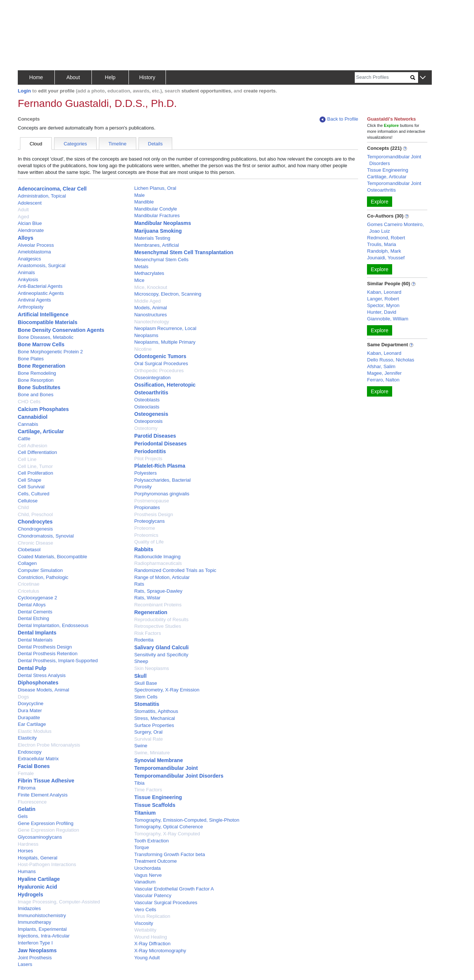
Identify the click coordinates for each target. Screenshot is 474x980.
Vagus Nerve (148, 875)
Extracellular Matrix (38, 759)
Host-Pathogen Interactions (47, 864)
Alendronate (31, 230)
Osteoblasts (147, 400)
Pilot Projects (148, 459)
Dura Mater (30, 710)
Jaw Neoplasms (37, 950)
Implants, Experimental (42, 929)
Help (110, 77)
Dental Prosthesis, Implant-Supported (58, 661)
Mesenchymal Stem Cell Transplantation (184, 252)
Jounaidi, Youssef (386, 258)
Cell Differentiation (37, 452)
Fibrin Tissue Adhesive (46, 781)
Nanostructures (150, 315)
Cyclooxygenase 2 (37, 598)
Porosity (143, 487)
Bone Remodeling (37, 373)
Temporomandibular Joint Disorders (179, 776)
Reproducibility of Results (161, 619)
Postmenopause (151, 501)
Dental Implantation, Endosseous (53, 625)
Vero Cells (145, 910)
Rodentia (144, 640)
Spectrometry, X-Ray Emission (167, 690)
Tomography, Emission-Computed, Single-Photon (187, 820)
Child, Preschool (35, 514)
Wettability (145, 930)
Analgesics (29, 259)
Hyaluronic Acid (37, 887)
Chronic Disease (35, 543)
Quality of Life (149, 542)
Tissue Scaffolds (155, 805)
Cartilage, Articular (41, 431)
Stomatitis (147, 704)
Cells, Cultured (34, 494)
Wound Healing (151, 937)
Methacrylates (149, 273)
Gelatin (26, 809)
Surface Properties (154, 725)
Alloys (26, 238)
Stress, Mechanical (154, 718)
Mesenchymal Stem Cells (161, 260)
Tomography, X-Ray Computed (167, 834)
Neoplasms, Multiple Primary (165, 342)
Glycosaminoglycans (40, 837)
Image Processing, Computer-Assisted (59, 902)
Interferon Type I (35, 943)
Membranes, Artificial (156, 245)
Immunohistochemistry (42, 915)
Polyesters (145, 473)
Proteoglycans (149, 521)
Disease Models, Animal (44, 690)
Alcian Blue (30, 223)
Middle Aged (147, 301)
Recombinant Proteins (158, 605)
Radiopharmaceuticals (158, 563)
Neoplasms (146, 335)
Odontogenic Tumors (160, 356)
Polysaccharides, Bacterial (162, 480)
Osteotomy (146, 428)
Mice (139, 280)
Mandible (144, 202)
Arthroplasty (31, 307)
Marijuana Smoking (158, 231)
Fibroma (27, 788)
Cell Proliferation (35, 473)
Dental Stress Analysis (42, 675)
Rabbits (143, 549)
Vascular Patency (153, 895)
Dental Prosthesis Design (45, 647)
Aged (23, 217)
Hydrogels (30, 895)
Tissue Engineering (158, 797)
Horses (25, 851)
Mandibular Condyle (156, 209)
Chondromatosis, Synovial (46, 536)
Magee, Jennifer (384, 373)
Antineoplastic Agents (41, 293)
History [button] (147, 77)
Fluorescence (32, 802)
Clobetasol (29, 550)
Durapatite (29, 718)
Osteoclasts (147, 407)
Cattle (24, 439)
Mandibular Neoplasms (162, 223)
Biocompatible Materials (48, 322)
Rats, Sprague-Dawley (158, 591)
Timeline (118, 144)
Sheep (141, 661)
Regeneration (151, 612)
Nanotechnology (151, 322)
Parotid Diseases (155, 436)
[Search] (383, 78)
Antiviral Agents (34, 300)
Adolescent (30, 203)
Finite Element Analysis (43, 795)
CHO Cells (29, 402)
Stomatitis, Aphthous (156, 711)
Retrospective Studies (157, 626)
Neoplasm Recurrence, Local (165, 328)
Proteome (144, 528)
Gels (23, 816)
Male (139, 195)
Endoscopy (30, 752)
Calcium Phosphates (43, 409)
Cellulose (28, 501)
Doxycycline (31, 703)
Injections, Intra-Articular (44, 936)
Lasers (25, 964)
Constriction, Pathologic (43, 577)
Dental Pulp (32, 668)
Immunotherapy (34, 922)
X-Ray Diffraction (152, 944)
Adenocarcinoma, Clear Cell (52, 189)
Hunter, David (382, 312)
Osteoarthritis (151, 393)
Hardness (28, 844)
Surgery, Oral (148, 732)
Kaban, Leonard (384, 292)
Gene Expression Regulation (49, 830)
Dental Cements (35, 612)
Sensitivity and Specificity (161, 655)
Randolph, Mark (384, 251)
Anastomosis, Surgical (42, 265)
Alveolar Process (36, 245)
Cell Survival (31, 487)
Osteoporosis (148, 421)
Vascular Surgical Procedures (166, 902)
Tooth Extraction (151, 841)
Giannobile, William (388, 319)
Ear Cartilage (32, 724)
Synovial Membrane (158, 760)
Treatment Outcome (155, 861)
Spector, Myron (383, 305)
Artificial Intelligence (43, 314)
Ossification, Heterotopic (165, 385)
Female (26, 773)
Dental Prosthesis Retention (48, 654)
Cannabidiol (33, 417)
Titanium (145, 813)
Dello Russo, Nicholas (390, 360)
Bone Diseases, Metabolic (46, 337)
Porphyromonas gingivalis (162, 494)
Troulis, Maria (381, 244)
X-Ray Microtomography (160, 951)
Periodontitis (150, 451)
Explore (379, 202)
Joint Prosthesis (35, 958)
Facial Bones (34, 766)
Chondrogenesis (35, 529)
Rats (139, 584)
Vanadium (145, 882)
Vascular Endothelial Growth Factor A (174, 889)
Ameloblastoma (34, 252)
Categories (75, 144)
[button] (423, 78)
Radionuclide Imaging (157, 557)
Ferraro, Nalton (383, 380)
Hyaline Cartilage (39, 879)
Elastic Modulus (35, 731)
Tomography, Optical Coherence (168, 827)
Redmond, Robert (386, 238)
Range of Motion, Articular (162, 577)
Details (156, 144)
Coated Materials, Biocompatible (52, 557)
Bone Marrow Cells (41, 344)
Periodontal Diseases (160, 444)
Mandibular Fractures (157, 215)
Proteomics (146, 535)
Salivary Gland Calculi (161, 647)
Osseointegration (152, 378)
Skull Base (145, 683)
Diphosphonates (38, 683)
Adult (23, 210)
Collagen (27, 563)
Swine (141, 746)
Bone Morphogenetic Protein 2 (50, 352)
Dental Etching (34, 618)
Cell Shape (30, 480)
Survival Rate (148, 739)
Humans (27, 871)
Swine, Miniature (152, 753)
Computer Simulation (40, 570)
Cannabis (28, 424)
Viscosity (143, 923)
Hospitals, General (38, 858)
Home (36, 77)
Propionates (147, 507)
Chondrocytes (35, 522)
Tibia (139, 783)
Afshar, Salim (381, 366)
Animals (26, 272)
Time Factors (148, 790)
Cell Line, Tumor (35, 466)
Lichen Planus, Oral (155, 188)
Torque (141, 847)
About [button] (73, 77)
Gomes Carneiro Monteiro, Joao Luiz (395, 228)
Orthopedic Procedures (159, 371)
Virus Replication (152, 916)
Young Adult (147, 958)
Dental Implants (37, 633)
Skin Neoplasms (151, 668)
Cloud (36, 144)
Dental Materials (35, 640)
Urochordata (147, 868)
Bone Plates (31, 359)
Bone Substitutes (39, 387)
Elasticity (27, 738)
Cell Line (27, 459)
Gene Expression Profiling (46, 823)
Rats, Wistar (147, 598)
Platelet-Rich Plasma (160, 466)
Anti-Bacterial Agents (40, 286)
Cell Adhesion (33, 446)
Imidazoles (29, 908)
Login (24, 91)
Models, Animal (150, 308)
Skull (140, 676)
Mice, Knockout (151, 287)
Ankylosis (28, 279)
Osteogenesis (151, 414)
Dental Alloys (32, 605)
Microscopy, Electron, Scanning (168, 294)
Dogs (23, 697)
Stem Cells (146, 697)
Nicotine (143, 349)
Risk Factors (147, 633)
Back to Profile (339, 119)
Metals (141, 267)
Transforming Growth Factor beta (169, 854)
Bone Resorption (36, 380)
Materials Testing (152, 238)
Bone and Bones (36, 395)
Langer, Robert (383, 299)
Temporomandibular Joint (166, 768)
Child (23, 507)
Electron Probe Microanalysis (49, 745)
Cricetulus (29, 591)
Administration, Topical (42, 196)
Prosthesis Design (153, 514)
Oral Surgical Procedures (161, 363)
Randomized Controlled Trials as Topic (175, 570)
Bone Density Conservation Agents (61, 330)
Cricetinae (29, 584)
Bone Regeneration (41, 366)
